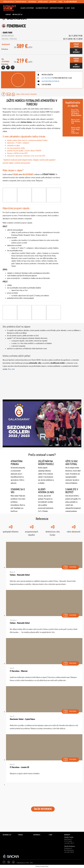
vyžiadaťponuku (76, 45)
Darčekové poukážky (57, 8)
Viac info (11, 369)
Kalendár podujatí (42, 8)
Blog (73, 8)
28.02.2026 (70, 663)
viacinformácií (76, 51)
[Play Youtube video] (42, 423)
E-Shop (67, 8)
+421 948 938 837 (70, 2)
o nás (60, 2)
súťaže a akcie (43, 2)
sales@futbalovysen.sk (50, 81)
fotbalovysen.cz (9, 2)
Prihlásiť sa (17, 14)
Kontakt (8, 14)
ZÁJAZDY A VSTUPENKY (27, 8)
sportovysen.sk (21, 2)
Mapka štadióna (76, 115)
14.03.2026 (70, 566)
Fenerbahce (16, 26)
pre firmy (53, 2)
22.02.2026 (70, 759)
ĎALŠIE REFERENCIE (43, 809)
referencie (32, 2)
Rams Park (8, 33)
